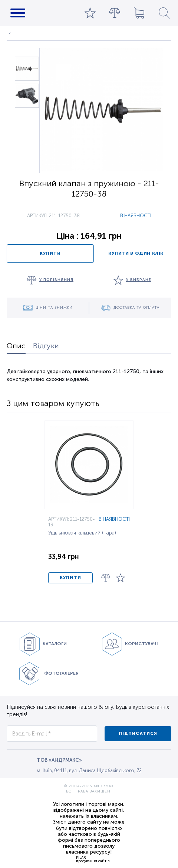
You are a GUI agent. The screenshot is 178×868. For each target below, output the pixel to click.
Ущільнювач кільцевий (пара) (82, 533)
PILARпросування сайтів (93, 859)
